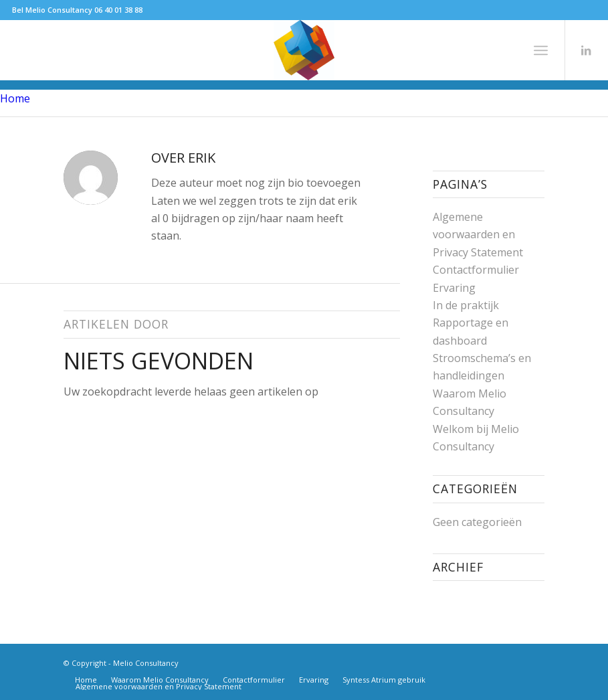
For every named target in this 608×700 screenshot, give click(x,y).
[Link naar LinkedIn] (586, 50)
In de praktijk (466, 305)
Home (15, 98)
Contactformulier (476, 270)
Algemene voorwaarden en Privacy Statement (478, 235)
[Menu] (541, 50)
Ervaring (454, 288)
